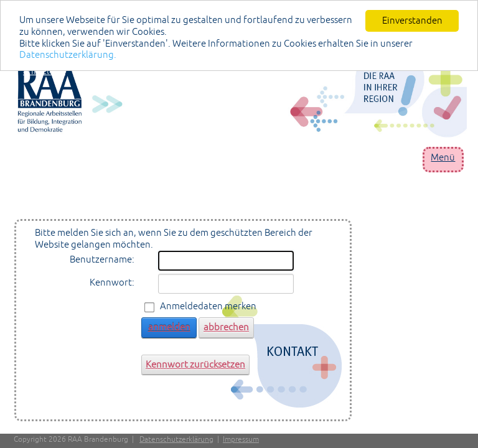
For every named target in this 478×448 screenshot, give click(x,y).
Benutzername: (102, 259)
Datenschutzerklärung (176, 439)
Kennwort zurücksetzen (195, 364)
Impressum (241, 439)
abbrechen (226, 327)
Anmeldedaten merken (208, 306)
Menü (443, 157)
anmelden (44, 71)
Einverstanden (412, 20)
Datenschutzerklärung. (68, 54)
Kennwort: (112, 282)
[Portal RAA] (242, 97)
